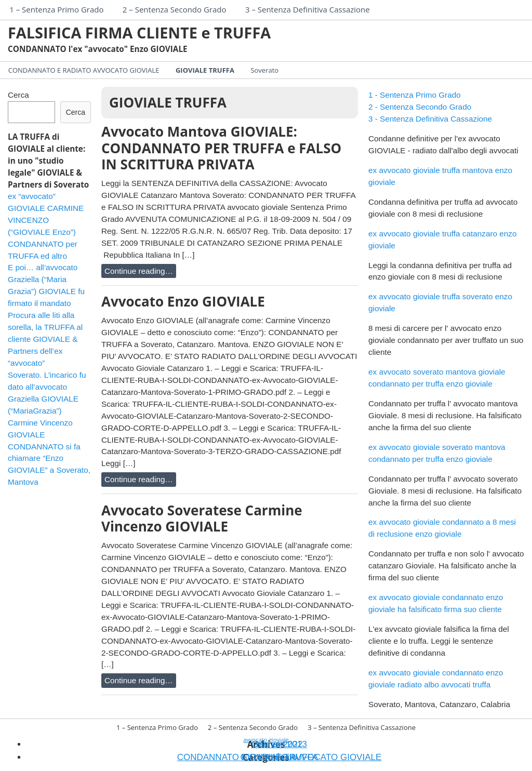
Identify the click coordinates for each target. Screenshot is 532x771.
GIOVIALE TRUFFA (205, 70)
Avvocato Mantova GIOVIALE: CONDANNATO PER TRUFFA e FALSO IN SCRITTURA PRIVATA (221, 148)
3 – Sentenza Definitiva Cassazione (308, 9)
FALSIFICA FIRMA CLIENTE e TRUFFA (139, 32)
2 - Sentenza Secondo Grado (420, 107)
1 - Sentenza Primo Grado (415, 95)
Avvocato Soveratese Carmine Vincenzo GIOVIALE (202, 518)
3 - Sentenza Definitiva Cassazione (430, 119)
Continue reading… (139, 271)
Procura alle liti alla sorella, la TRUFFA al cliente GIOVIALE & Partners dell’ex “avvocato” (45, 339)
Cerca (18, 95)
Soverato (264, 70)
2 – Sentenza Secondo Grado (175, 9)
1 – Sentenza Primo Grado (56, 9)
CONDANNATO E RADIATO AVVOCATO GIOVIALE (84, 70)
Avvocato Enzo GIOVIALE (183, 301)
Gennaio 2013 (279, 744)
